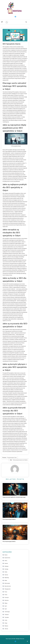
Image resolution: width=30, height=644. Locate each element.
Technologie (7, 612)
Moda (6, 580)
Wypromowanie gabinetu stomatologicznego (14, 497)
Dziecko (6, 563)
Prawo (6, 595)
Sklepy (6, 603)
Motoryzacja (7, 583)
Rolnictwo (7, 600)
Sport (6, 606)
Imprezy (6, 575)
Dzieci (6, 561)
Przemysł (7, 597)
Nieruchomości (8, 586)
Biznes (6, 555)
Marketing (7, 578)
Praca (6, 592)
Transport (7, 615)
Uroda (6, 620)
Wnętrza (6, 626)
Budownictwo (7, 558)
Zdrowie (6, 629)
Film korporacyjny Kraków (9, 519)
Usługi (6, 623)
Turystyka (7, 617)
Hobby (6, 572)
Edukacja (6, 566)
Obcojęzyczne (7, 589)
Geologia (6, 569)
